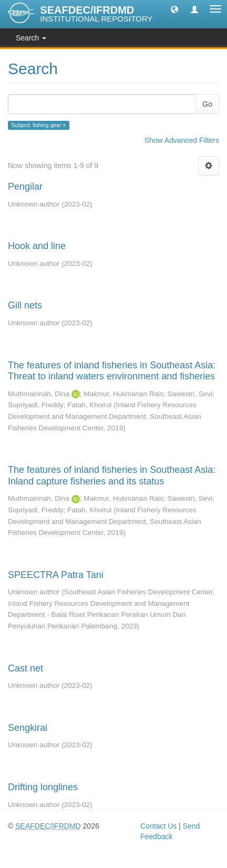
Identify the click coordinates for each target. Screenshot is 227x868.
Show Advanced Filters (182, 140)
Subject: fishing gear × (38, 125)
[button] (174, 9)
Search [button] (31, 38)
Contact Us (158, 826)
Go (207, 104)
